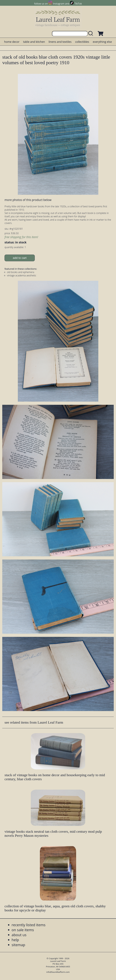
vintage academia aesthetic (22, 275)
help (15, 940)
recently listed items (29, 925)
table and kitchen (34, 42)
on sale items (23, 930)
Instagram (59, 4)
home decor (12, 42)
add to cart (20, 258)
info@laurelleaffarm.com (58, 972)
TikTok (78, 4)
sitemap (18, 945)
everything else (102, 42)
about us (19, 935)
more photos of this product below (28, 200)
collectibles (82, 42)
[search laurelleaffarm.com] (91, 34)
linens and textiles (60, 42)
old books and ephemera (21, 272)
